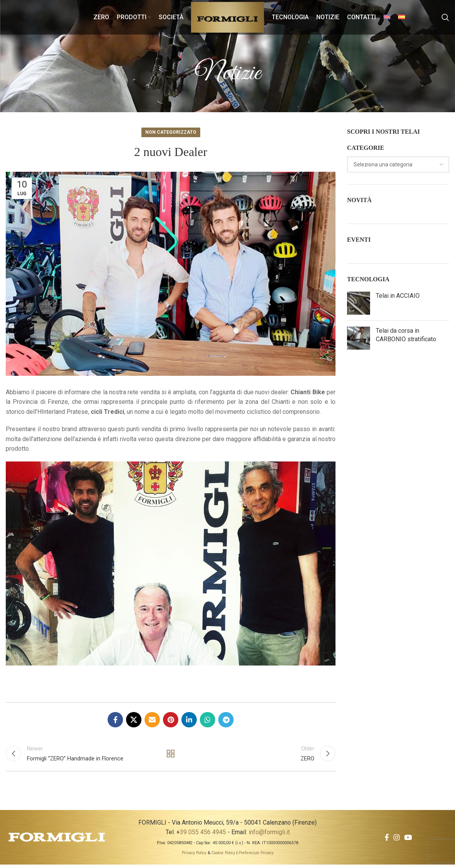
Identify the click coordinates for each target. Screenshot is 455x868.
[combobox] (398, 164)
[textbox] (383, 164)
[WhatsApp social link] (208, 720)
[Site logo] (227, 17)
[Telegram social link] (226, 720)
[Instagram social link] (397, 841)
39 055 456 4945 (203, 836)
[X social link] (134, 720)
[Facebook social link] (115, 720)
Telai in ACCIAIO (398, 296)
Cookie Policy (223, 856)
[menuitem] (387, 17)
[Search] (445, 17)
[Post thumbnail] (359, 303)
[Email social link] (152, 720)
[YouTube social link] (408, 841)
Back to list (171, 755)
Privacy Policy (194, 856)
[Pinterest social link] (171, 720)
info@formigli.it (269, 836)
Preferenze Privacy (256, 856)
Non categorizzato (171, 132)
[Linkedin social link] (189, 720)
